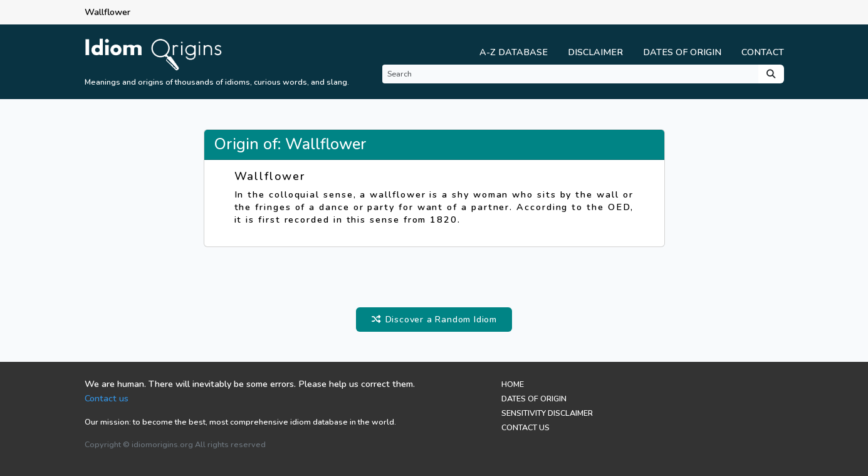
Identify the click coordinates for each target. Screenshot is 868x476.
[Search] (570, 74)
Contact (763, 52)
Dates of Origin (682, 52)
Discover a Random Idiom (434, 319)
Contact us (107, 398)
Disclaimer (595, 52)
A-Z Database (514, 52)
